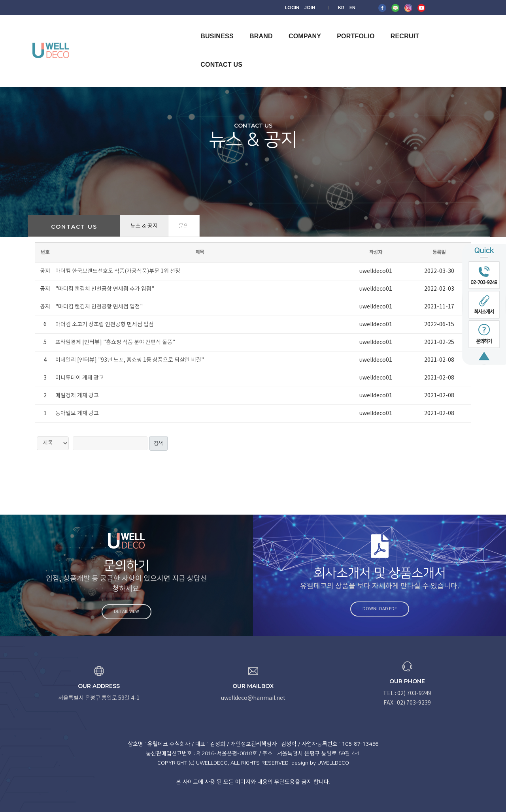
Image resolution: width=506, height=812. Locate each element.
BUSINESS (211, 28)
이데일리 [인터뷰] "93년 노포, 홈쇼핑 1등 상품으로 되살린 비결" (130, 360)
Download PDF (384, 609)
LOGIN (356, 7)
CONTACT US (449, 28)
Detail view (122, 612)
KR (398, 7)
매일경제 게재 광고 (77, 396)
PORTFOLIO (349, 28)
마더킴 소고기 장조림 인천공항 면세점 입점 (105, 325)
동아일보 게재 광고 (77, 414)
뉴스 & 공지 (144, 226)
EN (409, 7)
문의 (184, 226)
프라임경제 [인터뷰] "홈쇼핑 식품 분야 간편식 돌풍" (115, 342)
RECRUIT (398, 28)
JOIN (374, 7)
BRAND (254, 28)
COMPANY (298, 28)
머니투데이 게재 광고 (80, 378)
